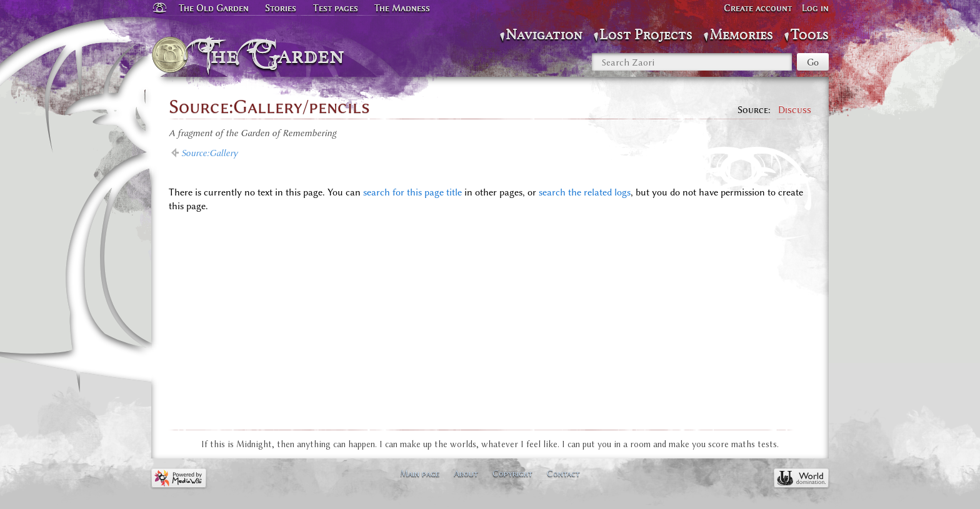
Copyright (512, 473)
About (466, 473)
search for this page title (412, 192)
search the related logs (585, 192)
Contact (563, 473)
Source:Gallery (209, 153)
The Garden (275, 55)
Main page (420, 473)
